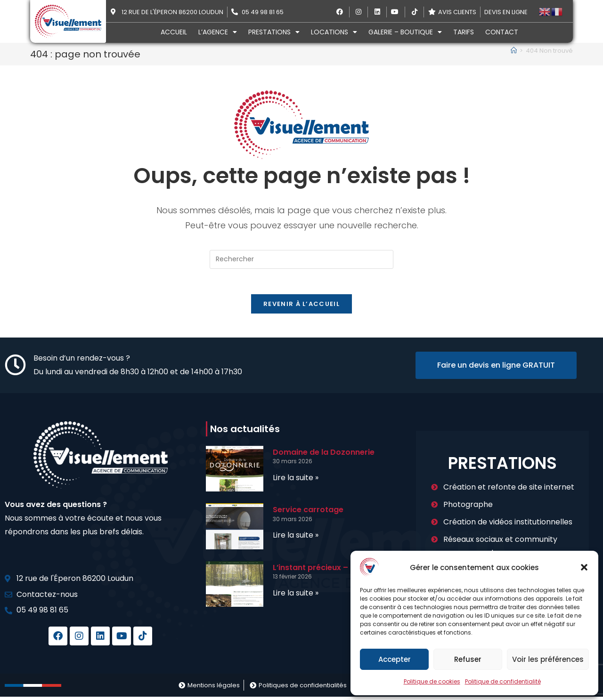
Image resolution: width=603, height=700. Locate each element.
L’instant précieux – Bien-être (330, 571)
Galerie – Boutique (405, 32)
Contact (502, 32)
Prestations (274, 32)
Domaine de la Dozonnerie (324, 455)
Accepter (395, 659)
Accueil (174, 32)
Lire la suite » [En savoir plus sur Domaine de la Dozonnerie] (296, 481)
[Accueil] (514, 51)
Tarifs (464, 32)
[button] (584, 567)
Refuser (468, 659)
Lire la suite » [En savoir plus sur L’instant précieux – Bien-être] (296, 596)
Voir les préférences (548, 659)
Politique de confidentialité (503, 681)
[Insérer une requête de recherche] (301, 259)
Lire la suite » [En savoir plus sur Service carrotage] (296, 538)
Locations (334, 32)
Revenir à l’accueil (301, 307)
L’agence (218, 32)
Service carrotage (308, 513)
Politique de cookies (432, 681)
